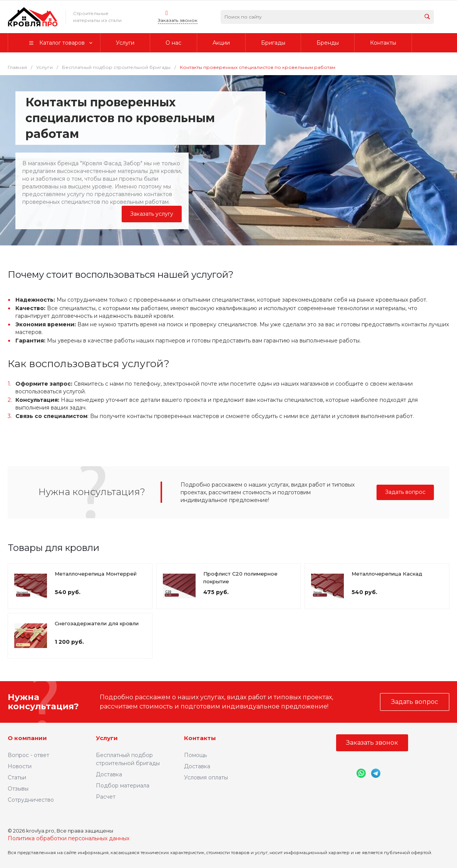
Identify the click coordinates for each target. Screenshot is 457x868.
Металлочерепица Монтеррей (96, 574)
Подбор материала (123, 786)
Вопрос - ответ (28, 755)
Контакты (200, 738)
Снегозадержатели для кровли (97, 623)
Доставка (109, 774)
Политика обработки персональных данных (69, 838)
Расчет (106, 797)
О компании (27, 738)
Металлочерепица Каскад (387, 574)
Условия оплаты (206, 777)
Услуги (107, 738)
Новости (20, 766)
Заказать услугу (152, 214)
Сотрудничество (31, 800)
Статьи (17, 777)
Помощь (195, 755)
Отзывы (18, 789)
